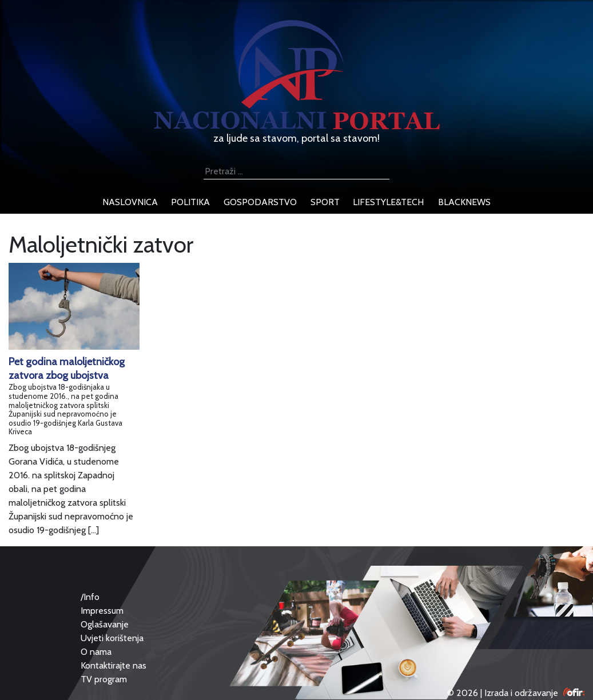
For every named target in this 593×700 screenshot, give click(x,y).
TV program (104, 679)
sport (325, 202)
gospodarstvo (260, 202)
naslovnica (130, 202)
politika (190, 202)
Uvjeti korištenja (112, 638)
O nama (96, 652)
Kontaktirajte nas (114, 665)
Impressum (102, 611)
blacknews (464, 202)
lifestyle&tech (388, 202)
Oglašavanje (105, 624)
